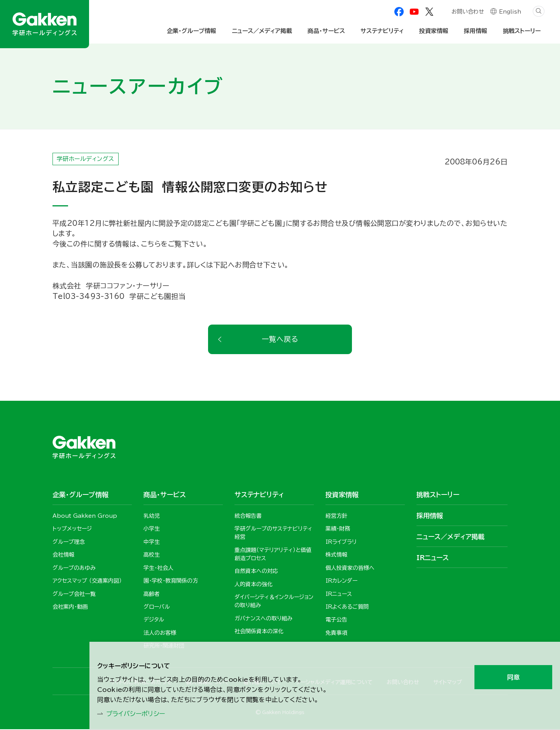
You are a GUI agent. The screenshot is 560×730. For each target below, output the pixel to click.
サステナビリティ (382, 31)
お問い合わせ (467, 12)
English (510, 12)
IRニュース (433, 558)
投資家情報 (434, 31)
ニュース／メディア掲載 (262, 31)
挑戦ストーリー (522, 31)
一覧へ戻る (280, 340)
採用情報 (476, 31)
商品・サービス (326, 31)
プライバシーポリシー (140, 713)
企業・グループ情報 (192, 31)
